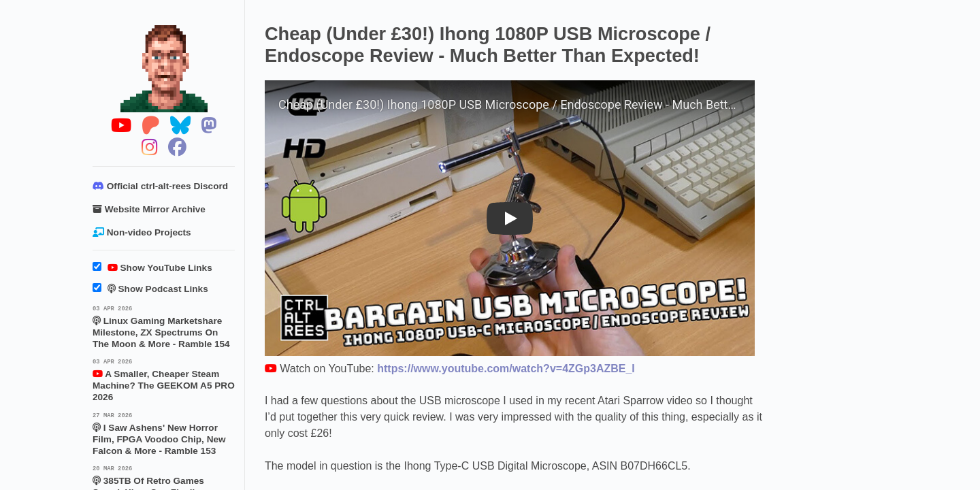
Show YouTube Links (152, 268)
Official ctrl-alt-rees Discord (160, 186)
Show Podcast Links (150, 289)
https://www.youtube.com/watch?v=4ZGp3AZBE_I (506, 369)
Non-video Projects (142, 232)
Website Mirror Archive (149, 209)
